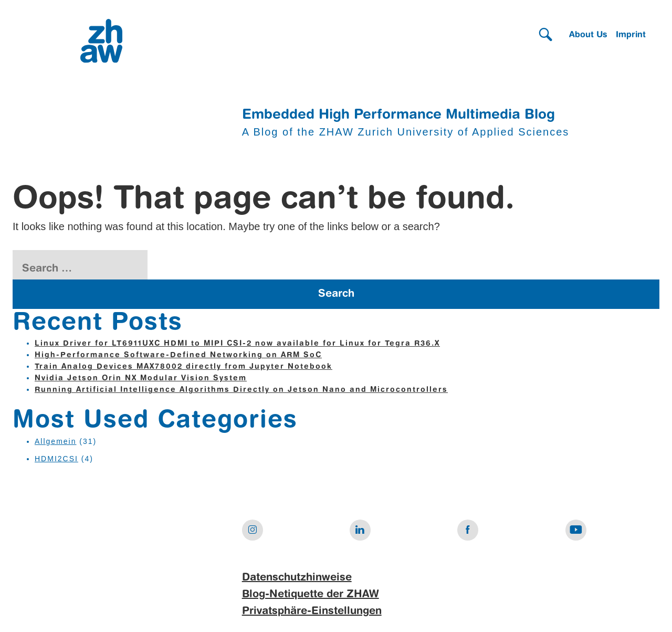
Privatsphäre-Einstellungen (312, 612)
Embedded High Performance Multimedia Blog (398, 115)
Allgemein (55, 441)
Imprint (631, 35)
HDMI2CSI (56, 459)
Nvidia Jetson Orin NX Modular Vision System (141, 378)
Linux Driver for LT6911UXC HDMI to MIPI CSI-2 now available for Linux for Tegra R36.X (237, 344)
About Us (588, 35)
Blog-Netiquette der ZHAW (311, 595)
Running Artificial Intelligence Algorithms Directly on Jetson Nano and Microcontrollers (241, 390)
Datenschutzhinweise (297, 578)
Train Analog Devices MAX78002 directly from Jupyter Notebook (183, 367)
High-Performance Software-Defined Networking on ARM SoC (178, 355)
